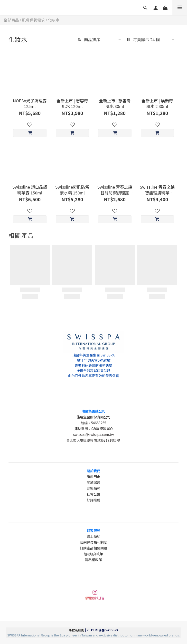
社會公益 (93, 494)
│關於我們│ (93, 471)
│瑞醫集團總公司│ (93, 411)
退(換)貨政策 (93, 554)
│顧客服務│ (93, 530)
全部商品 (11, 20)
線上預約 (93, 536)
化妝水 (54, 20)
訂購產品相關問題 (93, 548)
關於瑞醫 (93, 482)
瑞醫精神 (93, 488)
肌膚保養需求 (34, 20)
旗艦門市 (93, 477)
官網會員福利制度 (93, 542)
